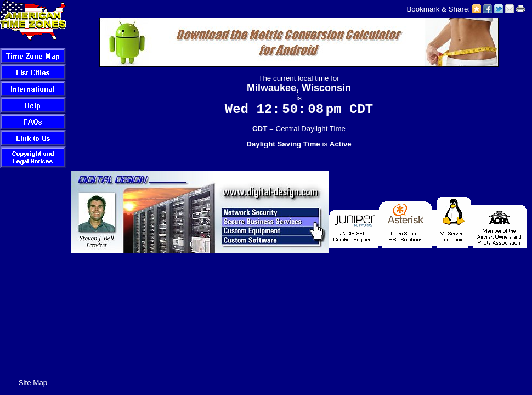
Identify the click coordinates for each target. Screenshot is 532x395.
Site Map (33, 383)
